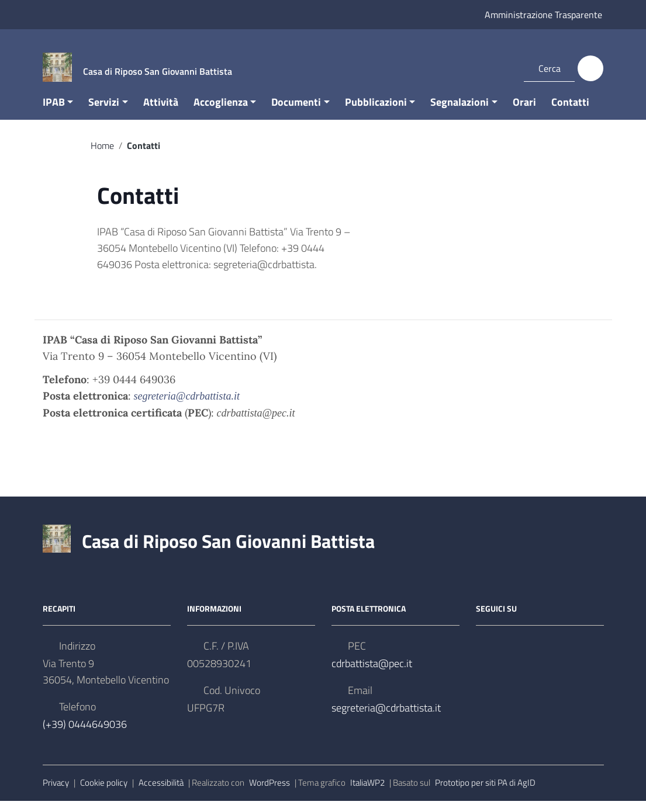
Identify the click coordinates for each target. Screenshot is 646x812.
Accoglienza (221, 113)
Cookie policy (104, 794)
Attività (161, 113)
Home (102, 157)
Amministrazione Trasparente (543, 15)
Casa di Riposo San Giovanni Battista (228, 553)
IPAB (54, 113)
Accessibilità (161, 794)
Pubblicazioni (376, 113)
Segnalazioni (460, 113)
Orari (524, 113)
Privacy (56, 794)
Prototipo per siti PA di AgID (485, 794)
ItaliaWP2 (367, 794)
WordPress (270, 794)
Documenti (296, 113)
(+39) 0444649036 (85, 736)
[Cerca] (590, 68)
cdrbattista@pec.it (372, 675)
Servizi (104, 113)
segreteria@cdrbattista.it (386, 719)
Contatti (570, 113)
